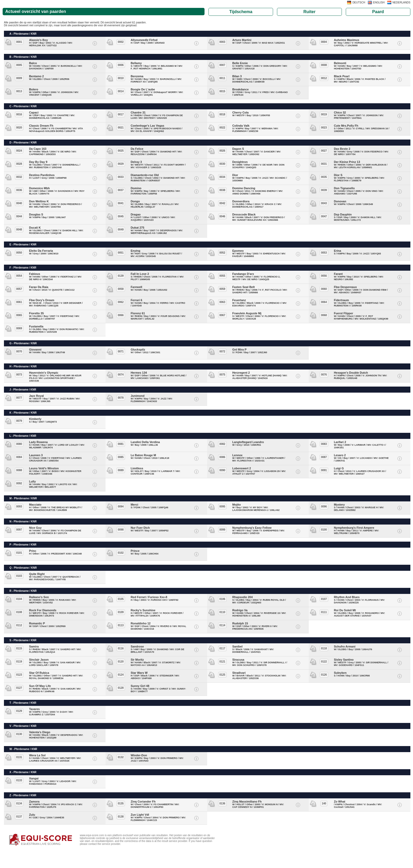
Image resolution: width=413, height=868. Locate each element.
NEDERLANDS (401, 2)
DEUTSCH (359, 2)
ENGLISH (379, 2)
